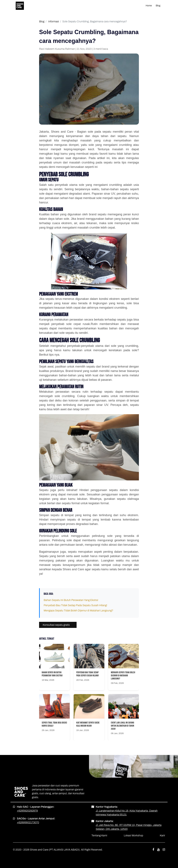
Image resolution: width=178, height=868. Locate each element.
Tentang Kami (99, 835)
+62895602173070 (28, 822)
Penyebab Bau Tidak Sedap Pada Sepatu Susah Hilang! (75, 605)
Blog (158, 6)
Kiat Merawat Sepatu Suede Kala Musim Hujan (88, 724)
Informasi (54, 21)
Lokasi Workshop (133, 835)
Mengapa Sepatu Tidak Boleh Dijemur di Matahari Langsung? (78, 611)
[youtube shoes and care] (158, 850)
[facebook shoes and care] (153, 850)
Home (149, 6)
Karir (162, 835)
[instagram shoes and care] (164, 850)
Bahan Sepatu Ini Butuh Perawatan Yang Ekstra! (71, 600)
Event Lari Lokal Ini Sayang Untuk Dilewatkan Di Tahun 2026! (123, 726)
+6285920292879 (27, 811)
